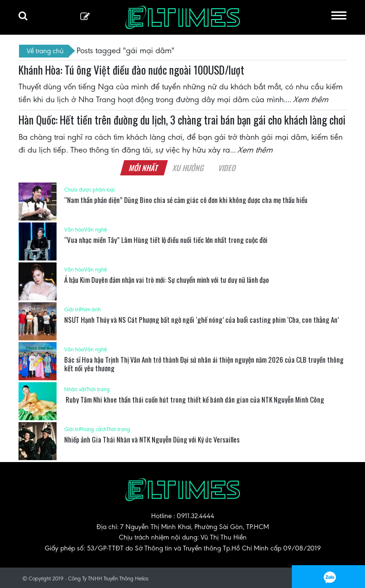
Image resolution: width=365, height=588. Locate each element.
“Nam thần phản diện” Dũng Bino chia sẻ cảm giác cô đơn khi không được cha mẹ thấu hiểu (186, 200)
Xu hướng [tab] (188, 168)
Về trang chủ (45, 51)
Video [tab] (227, 168)
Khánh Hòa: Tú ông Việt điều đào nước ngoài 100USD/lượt (131, 70)
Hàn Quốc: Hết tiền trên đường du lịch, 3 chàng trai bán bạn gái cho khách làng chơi (182, 120)
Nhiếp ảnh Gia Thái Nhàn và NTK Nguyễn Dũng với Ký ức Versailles (152, 439)
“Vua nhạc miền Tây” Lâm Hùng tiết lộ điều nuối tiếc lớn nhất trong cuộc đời (166, 240)
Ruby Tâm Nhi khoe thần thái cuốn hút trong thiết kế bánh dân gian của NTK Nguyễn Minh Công (194, 399)
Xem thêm (311, 99)
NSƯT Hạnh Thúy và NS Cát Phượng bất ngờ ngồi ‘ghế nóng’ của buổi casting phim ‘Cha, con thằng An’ (202, 319)
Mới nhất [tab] (144, 168)
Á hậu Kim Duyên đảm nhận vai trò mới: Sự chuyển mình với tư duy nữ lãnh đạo (167, 280)
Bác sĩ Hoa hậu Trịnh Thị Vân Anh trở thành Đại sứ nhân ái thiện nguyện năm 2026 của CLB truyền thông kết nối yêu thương (204, 364)
